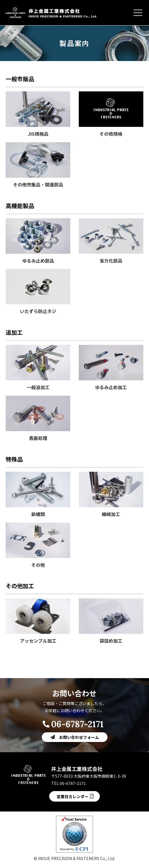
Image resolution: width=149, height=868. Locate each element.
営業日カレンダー (73, 796)
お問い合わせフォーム (79, 737)
